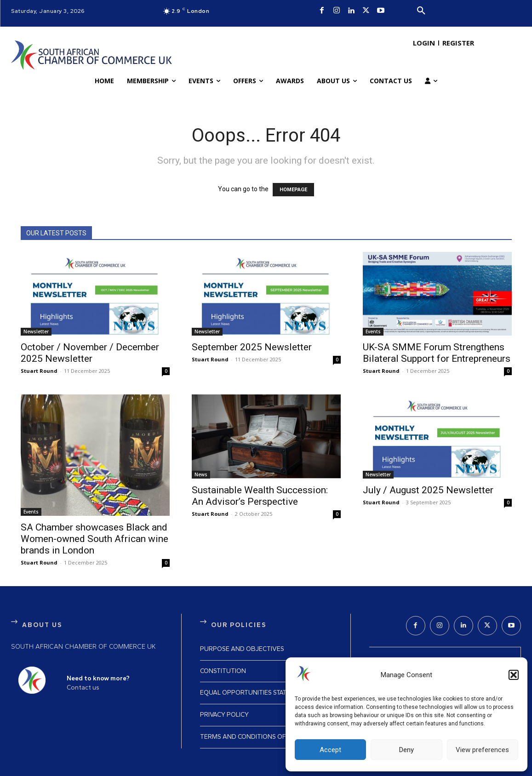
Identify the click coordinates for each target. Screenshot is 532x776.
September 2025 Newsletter (252, 347)
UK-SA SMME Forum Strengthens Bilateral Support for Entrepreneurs (437, 353)
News (201, 474)
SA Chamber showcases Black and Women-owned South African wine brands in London (94, 539)
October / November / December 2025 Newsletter (90, 353)
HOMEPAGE (293, 190)
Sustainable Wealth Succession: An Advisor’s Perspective (260, 496)
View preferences (482, 750)
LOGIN (424, 43)
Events (373, 331)
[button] (514, 675)
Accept (330, 750)
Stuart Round (39, 371)
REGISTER (458, 43)
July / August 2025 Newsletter (428, 490)
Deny (406, 750)
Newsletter (36, 331)
